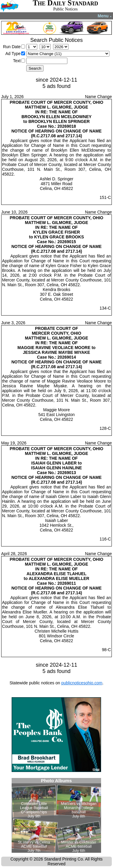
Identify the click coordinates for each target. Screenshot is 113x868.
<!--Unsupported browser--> (56, 815)
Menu (105, 16)
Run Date (12, 47)
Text (17, 61)
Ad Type (13, 54)
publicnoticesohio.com (82, 683)
